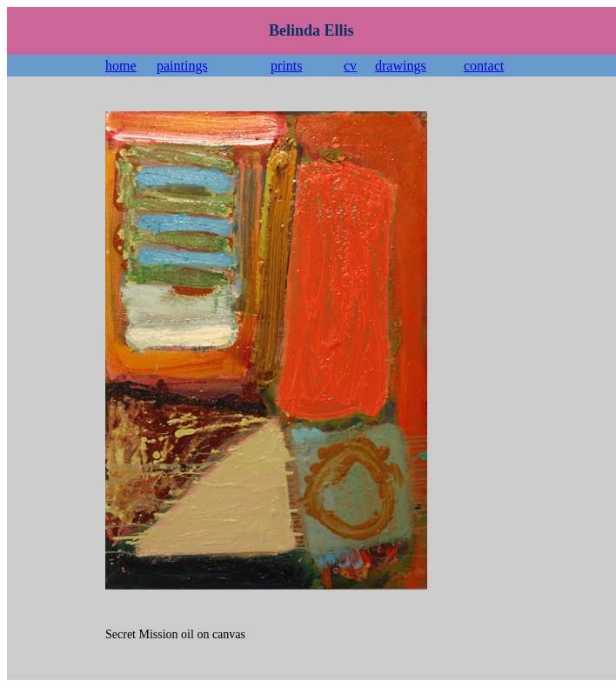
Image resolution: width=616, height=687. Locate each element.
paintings (182, 66)
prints (286, 66)
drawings (401, 66)
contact (484, 66)
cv (350, 66)
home (121, 66)
